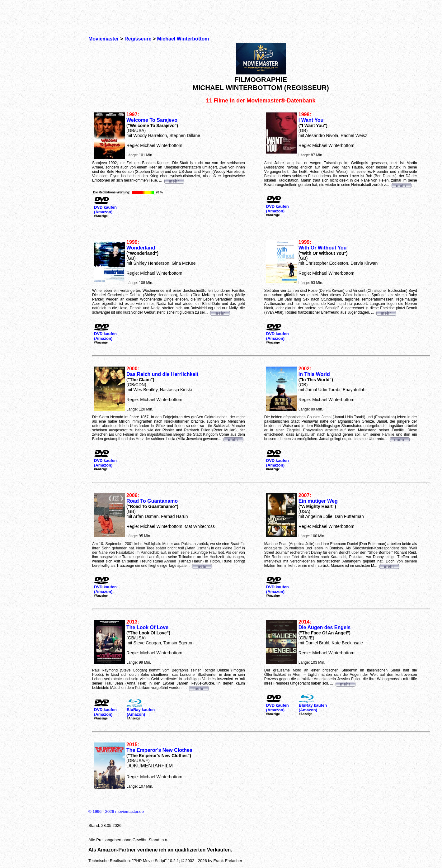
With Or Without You (323, 248)
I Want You (311, 120)
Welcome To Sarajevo (152, 120)
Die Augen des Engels (324, 627)
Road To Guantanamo (152, 501)
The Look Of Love (147, 627)
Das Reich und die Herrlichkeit (162, 374)
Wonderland (141, 248)
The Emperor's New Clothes (159, 750)
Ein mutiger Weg (318, 501)
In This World (314, 374)
